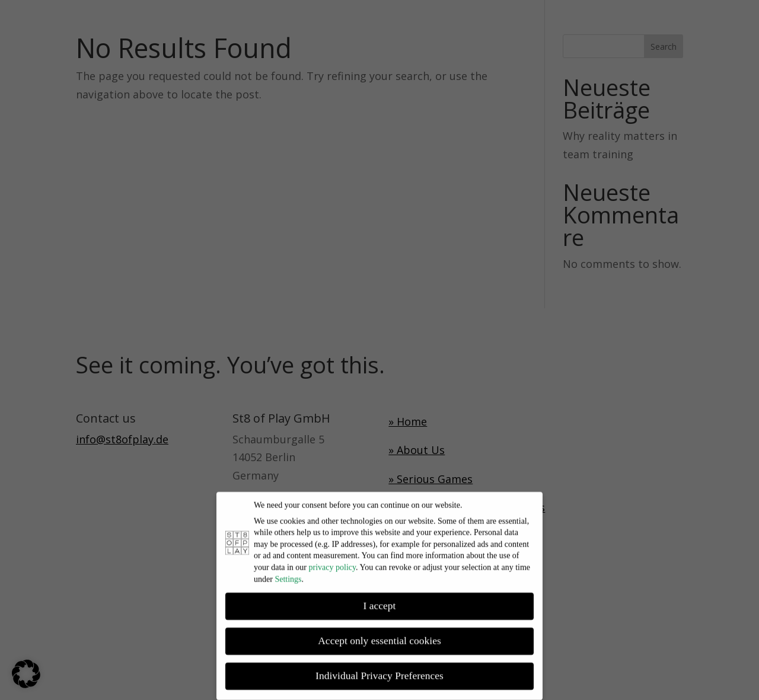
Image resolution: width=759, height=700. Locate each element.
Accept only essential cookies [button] (379, 636)
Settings (288, 574)
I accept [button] (380, 601)
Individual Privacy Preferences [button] (379, 671)
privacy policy (333, 562)
